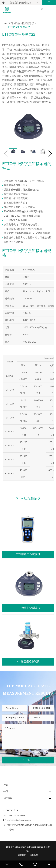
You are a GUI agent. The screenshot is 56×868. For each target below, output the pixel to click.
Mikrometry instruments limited (30, 847)
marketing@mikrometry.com (20, 820)
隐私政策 (34, 855)
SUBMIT (28, 760)
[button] (50, 154)
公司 (6, 792)
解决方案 (8, 798)
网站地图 (22, 855)
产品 (17, 24)
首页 (11, 24)
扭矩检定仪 (28, 24)
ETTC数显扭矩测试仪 (19, 27)
